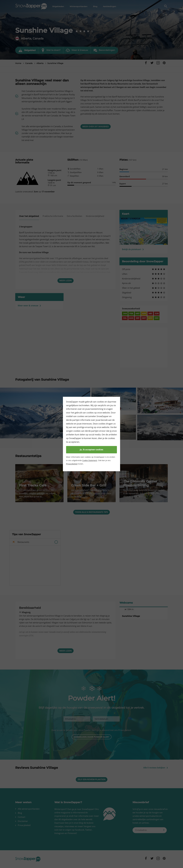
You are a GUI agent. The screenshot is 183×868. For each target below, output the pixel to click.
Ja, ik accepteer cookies (91, 450)
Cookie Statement (90, 460)
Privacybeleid (72, 464)
